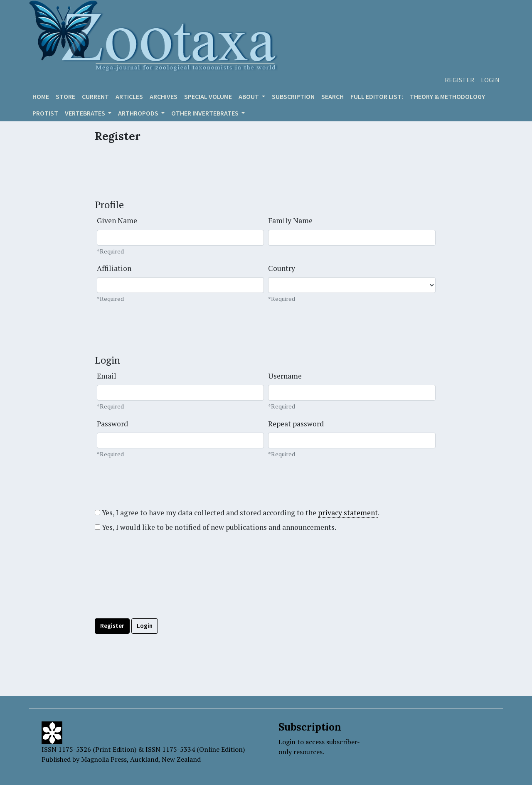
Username (285, 376)
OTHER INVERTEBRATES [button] (206, 113)
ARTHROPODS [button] (139, 113)
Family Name (290, 220)
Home (41, 96)
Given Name (117, 220)
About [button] (249, 96)
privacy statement (348, 513)
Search (332, 96)
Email (107, 376)
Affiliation (114, 268)
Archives (164, 96)
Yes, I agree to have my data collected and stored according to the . (237, 513)
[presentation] (158, 594)
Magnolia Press (104, 759)
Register (459, 80)
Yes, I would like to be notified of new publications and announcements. (216, 527)
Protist (45, 113)
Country (282, 268)
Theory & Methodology (447, 96)
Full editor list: (377, 96)
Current (95, 96)
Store (65, 96)
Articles (129, 96)
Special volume (208, 96)
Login (490, 80)
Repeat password (296, 424)
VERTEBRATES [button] (86, 113)
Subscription (293, 96)
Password (112, 424)
